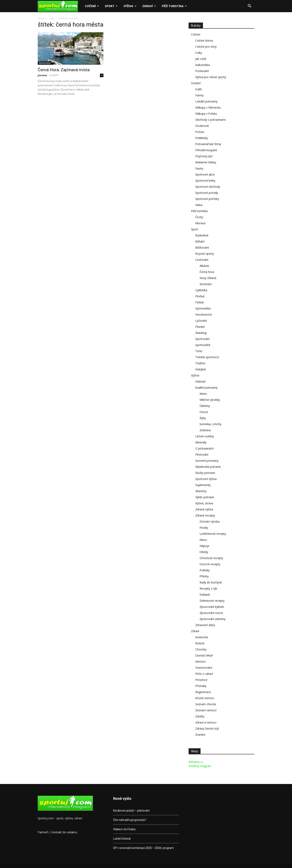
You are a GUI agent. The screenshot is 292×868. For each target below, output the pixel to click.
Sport (111, 6)
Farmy (199, 95)
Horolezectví (203, 314)
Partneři (43, 832)
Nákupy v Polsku (206, 114)
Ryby (203, 418)
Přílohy (204, 576)
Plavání (200, 327)
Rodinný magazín (200, 766)
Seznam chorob (206, 704)
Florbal (200, 296)
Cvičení (92, 6)
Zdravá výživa (204, 509)
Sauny (199, 168)
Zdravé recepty (205, 515)
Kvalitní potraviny (206, 388)
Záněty (200, 716)
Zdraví (149, 6)
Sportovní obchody (208, 187)
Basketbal (202, 235)
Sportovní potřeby (207, 199)
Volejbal (200, 369)
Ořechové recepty (211, 558)
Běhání (200, 241)
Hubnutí (200, 381)
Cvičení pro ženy (206, 47)
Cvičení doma (204, 40)
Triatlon (200, 363)
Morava (200, 223)
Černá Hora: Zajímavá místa (64, 70)
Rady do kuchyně (211, 582)
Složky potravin (205, 473)
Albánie (204, 266)
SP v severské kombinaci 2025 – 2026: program (143, 848)
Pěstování (202, 454)
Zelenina (205, 430)
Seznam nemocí (206, 710)
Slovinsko (206, 284)
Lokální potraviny (206, 101)
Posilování (202, 71)
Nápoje (204, 546)
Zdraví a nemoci (206, 722)
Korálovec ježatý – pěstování (131, 811)
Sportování (202, 339)
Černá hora (45, 63)
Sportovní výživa (206, 479)
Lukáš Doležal (122, 839)
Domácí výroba (210, 521)
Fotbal (199, 302)
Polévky (205, 570)
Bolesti (200, 643)
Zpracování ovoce (211, 613)
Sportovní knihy (205, 181)
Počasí (200, 132)
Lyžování (201, 321)
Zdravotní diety (205, 625)
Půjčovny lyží (204, 156)
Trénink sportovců (207, 357)
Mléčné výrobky (210, 400)
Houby (204, 528)
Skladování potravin (208, 467)
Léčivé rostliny (205, 436)
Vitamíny (201, 491)
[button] (249, 6)
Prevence (201, 680)
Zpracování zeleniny (213, 619)
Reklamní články (206, 162)
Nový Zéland (208, 278)
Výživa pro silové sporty (211, 77)
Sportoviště (203, 345)
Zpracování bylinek (212, 607)
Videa (199, 205)
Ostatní (196, 83)
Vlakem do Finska (124, 829)
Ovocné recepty (210, 564)
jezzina (42, 75)
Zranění (200, 735)
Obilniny (205, 406)
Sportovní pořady (207, 193)
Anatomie (202, 637)
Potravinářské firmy (208, 144)
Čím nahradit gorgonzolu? (130, 820)
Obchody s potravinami (210, 120)
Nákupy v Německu (208, 107)
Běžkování (202, 247)
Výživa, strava (204, 503)
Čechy (199, 217)
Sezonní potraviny (207, 461)
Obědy (204, 552)
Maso (203, 394)
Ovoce (204, 412)
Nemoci (200, 662)
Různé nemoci (205, 698)
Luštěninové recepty (213, 534)
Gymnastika (203, 308)
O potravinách (205, 448)
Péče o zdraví (204, 674)
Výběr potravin (205, 497)
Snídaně (205, 595)
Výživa (130, 6)
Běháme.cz (196, 762)
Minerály (201, 442)
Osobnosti (202, 126)
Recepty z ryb (208, 588)
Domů (41, 18)
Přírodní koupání (206, 150)
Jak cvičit (201, 59)
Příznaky (201, 686)
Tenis (199, 351)
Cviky (199, 53)
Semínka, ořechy (210, 424)
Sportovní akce (205, 174)
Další (199, 89)
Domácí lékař (204, 655)
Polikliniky (202, 138)
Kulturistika (202, 65)
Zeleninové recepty (212, 601)
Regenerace (203, 692)
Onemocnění (204, 668)
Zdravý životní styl (207, 728)
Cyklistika (201, 290)
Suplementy (203, 485)
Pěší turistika (174, 6)
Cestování (202, 260)
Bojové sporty (205, 254)
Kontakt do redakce (64, 832)
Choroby (201, 649)
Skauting (201, 333)
